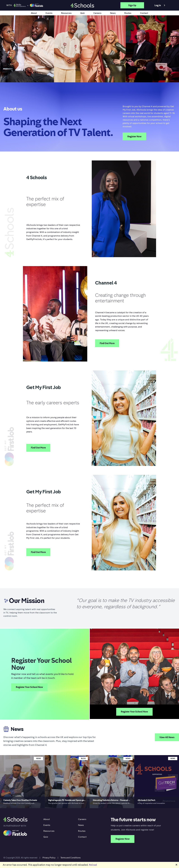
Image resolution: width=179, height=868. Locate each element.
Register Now (134, 136)
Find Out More (107, 343)
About (34, 13)
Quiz (82, 13)
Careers (97, 13)
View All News (167, 737)
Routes (128, 13)
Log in (160, 5)
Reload (93, 865)
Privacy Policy (49, 858)
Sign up (132, 5)
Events (49, 13)
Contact (144, 13)
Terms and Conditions (71, 858)
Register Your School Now (29, 687)
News (113, 13)
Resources (66, 13)
